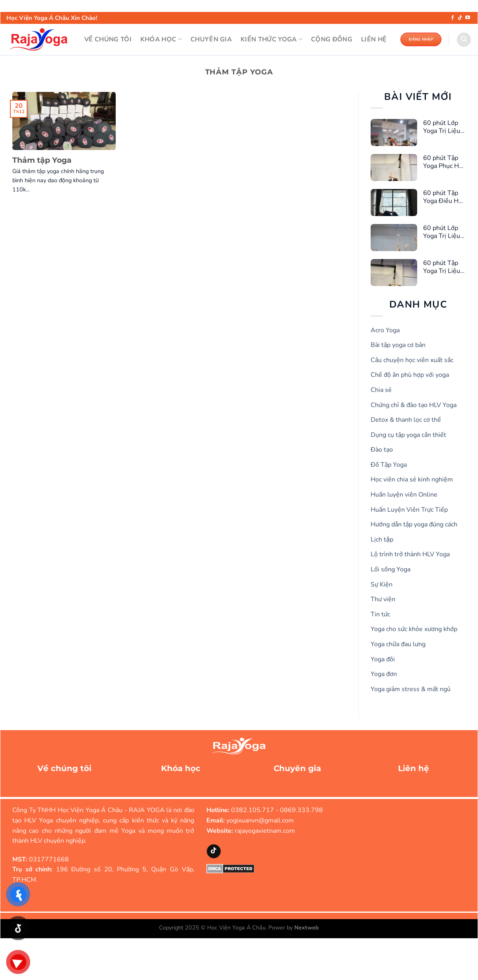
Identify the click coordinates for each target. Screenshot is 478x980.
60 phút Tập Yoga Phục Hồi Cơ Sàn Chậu (444, 162)
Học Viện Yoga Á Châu (236, 927)
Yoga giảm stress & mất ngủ (411, 689)
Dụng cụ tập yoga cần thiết (408, 435)
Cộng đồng (332, 39)
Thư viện (383, 599)
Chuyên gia (297, 768)
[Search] (464, 40)
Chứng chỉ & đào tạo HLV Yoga (414, 405)
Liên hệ (414, 768)
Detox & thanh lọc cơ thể (406, 420)
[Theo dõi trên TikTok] (460, 18)
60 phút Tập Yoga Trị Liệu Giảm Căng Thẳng (442, 267)
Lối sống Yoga (391, 569)
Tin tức (380, 614)
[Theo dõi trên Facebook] (453, 18)
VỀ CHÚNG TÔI (108, 39)
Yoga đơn (384, 674)
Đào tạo (382, 450)
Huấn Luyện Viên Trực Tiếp (409, 510)
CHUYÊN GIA (211, 39)
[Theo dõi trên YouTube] (468, 18)
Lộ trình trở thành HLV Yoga (410, 554)
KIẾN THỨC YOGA (271, 39)
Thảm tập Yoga (42, 160)
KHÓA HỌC (161, 39)
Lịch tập (382, 540)
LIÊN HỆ (374, 39)
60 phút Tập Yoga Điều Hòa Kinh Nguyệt (444, 197)
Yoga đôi (383, 659)
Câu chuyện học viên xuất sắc (412, 360)
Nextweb (307, 927)
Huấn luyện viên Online (404, 495)
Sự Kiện (382, 584)
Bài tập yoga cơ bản (398, 345)
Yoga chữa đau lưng (398, 644)
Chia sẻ (381, 390)
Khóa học (181, 768)
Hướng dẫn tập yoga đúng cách (414, 524)
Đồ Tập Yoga (389, 465)
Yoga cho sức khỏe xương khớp (414, 629)
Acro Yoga (385, 330)
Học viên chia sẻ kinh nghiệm (412, 479)
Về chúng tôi (64, 768)
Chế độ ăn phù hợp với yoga (410, 375)
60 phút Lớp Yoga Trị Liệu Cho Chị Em (442, 127)
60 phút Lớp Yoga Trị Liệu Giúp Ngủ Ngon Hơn (442, 232)
